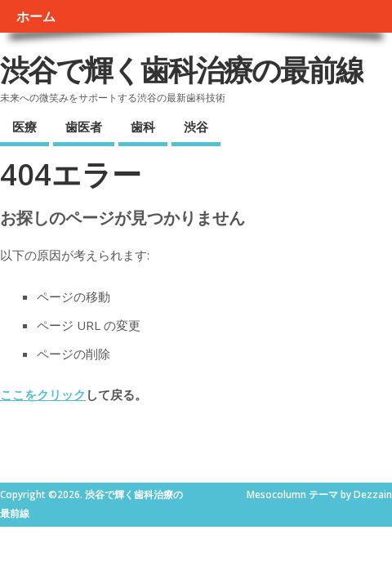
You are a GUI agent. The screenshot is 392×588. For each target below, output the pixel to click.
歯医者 (84, 127)
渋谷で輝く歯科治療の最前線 (182, 70)
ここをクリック (43, 394)
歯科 (143, 127)
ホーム (36, 16)
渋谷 (196, 127)
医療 (24, 127)
